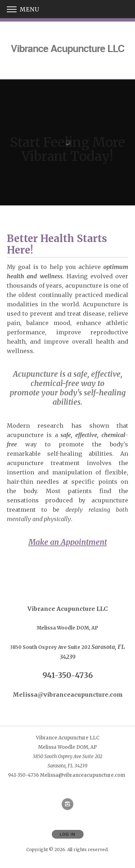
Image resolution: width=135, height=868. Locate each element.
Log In (67, 834)
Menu (23, 9)
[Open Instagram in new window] (68, 804)
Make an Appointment (68, 542)
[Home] (67, 48)
